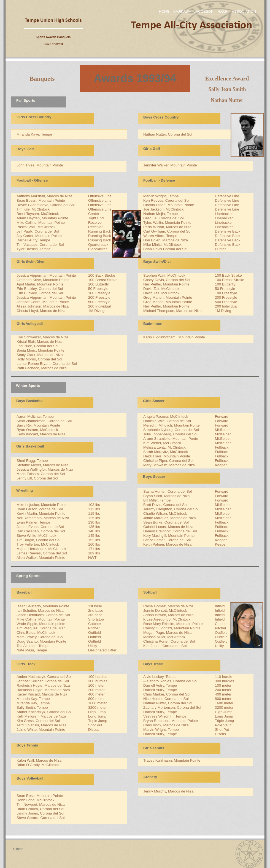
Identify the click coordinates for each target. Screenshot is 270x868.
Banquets (42, 79)
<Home (18, 849)
